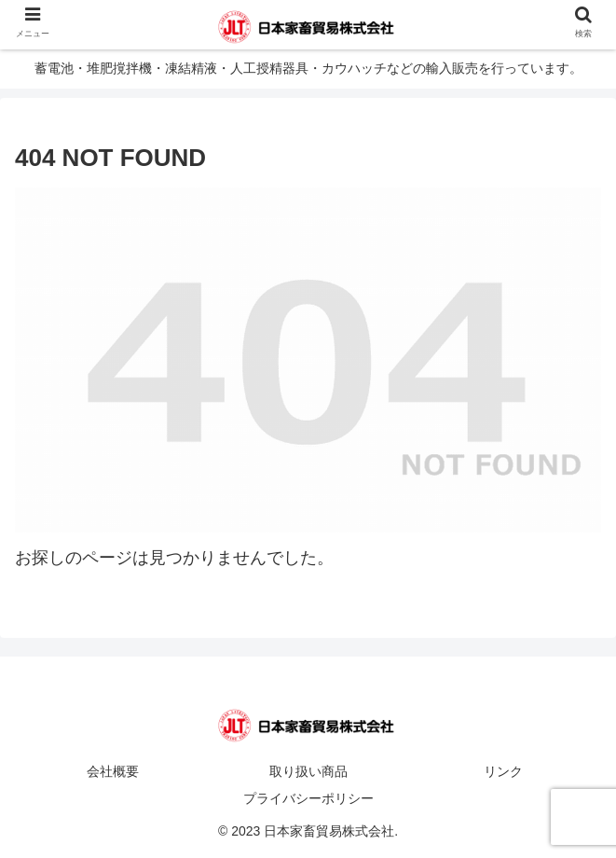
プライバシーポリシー (308, 798)
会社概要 (113, 771)
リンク (503, 771)
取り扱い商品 (308, 771)
